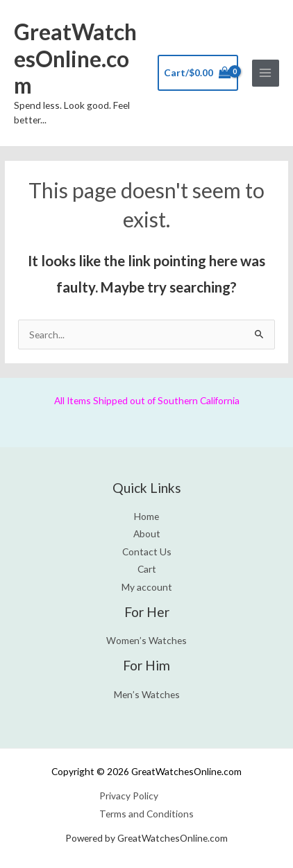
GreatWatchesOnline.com (75, 58)
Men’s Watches (147, 694)
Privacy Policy (129, 796)
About (147, 533)
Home (146, 516)
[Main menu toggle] (266, 73)
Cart (147, 569)
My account (147, 587)
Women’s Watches (146, 640)
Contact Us (147, 552)
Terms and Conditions (146, 814)
